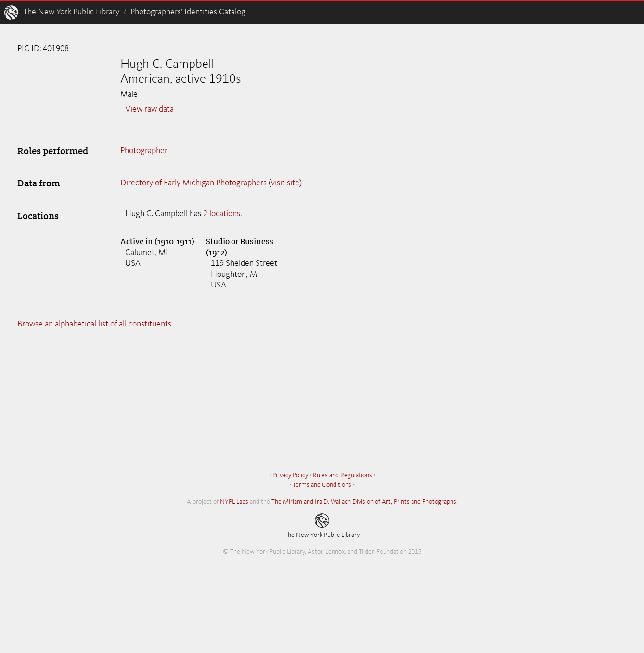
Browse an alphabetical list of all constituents (94, 324)
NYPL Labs (234, 502)
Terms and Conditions (322, 485)
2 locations (222, 214)
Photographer (144, 151)
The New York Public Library (71, 12)
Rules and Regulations (342, 475)
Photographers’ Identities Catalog (188, 12)
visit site (285, 183)
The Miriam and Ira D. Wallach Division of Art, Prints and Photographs (364, 502)
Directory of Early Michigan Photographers (193, 183)
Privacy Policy (290, 475)
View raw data (149, 109)
